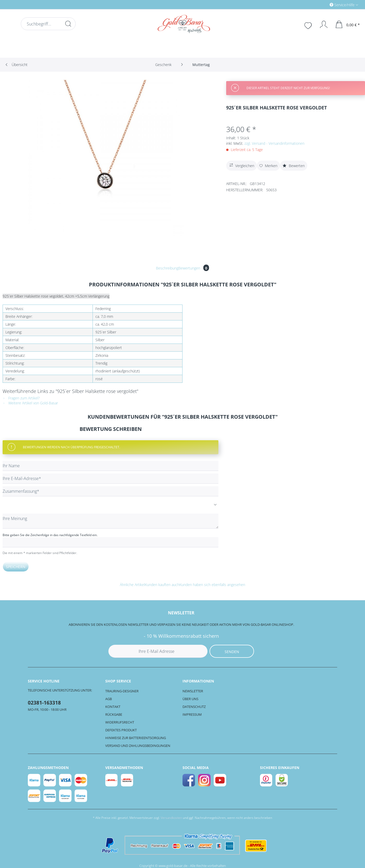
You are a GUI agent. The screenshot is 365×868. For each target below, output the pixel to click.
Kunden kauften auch (162, 585)
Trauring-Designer (122, 691)
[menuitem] (322, 5)
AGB (109, 699)
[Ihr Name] (110, 466)
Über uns (190, 699)
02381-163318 (44, 703)
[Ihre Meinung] (110, 521)
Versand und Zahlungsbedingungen (138, 746)
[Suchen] (68, 24)
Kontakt (113, 707)
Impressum (192, 714)
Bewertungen (194, 268)
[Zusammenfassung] (110, 491)
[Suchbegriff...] (48, 24)
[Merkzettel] (309, 25)
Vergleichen (241, 165)
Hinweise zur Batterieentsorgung (136, 738)
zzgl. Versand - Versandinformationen (274, 143)
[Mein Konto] (321, 24)
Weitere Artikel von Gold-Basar (30, 403)
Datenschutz (194, 707)
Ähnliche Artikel (132, 585)
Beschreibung (167, 268)
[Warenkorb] (348, 24)
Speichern (16, 567)
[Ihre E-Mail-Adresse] (110, 479)
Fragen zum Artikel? (21, 398)
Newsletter (193, 691)
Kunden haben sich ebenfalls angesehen (212, 585)
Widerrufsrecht (120, 722)
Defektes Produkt (121, 730)
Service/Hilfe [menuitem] (343, 5)
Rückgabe (114, 714)
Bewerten (294, 166)
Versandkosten (171, 818)
